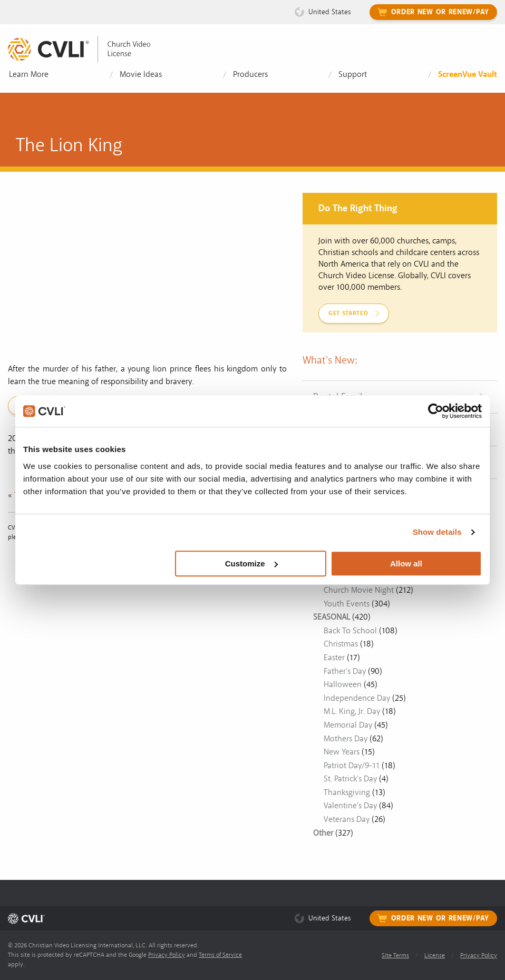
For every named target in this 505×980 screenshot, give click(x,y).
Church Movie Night (359, 590)
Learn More (29, 74)
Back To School (350, 631)
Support (353, 74)
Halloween (343, 684)
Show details (437, 532)
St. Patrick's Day (350, 779)
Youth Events (347, 604)
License (435, 955)
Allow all (406, 563)
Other (323, 833)
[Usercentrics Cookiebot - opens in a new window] (436, 411)
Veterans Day (347, 819)
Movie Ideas (141, 74)
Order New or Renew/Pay (440, 12)
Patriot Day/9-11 (352, 766)
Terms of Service (220, 955)
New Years (342, 752)
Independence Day (357, 698)
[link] (87, 49)
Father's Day (345, 671)
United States (330, 12)
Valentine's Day (350, 806)
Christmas (341, 644)
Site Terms (395, 955)
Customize (251, 563)
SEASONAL (332, 617)
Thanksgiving (347, 792)
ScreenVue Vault (468, 74)
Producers (250, 74)
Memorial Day (348, 725)
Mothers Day (346, 739)
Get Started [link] (348, 313)
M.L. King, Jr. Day (352, 711)
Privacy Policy (167, 955)
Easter (334, 658)
